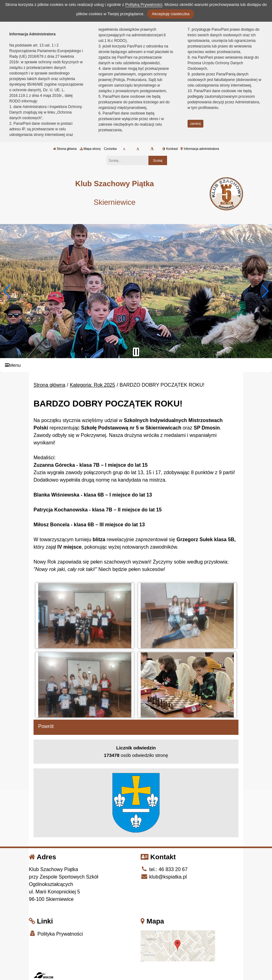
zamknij (196, 124)
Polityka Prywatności (56, 934)
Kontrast (170, 149)
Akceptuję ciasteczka (171, 14)
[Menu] (136, 365)
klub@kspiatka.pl (164, 877)
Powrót (46, 726)
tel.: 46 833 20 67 (164, 869)
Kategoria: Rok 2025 (93, 385)
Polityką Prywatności (144, 4)
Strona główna (65, 149)
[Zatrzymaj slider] (136, 352)
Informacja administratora (200, 149)
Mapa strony (90, 149)
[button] (7, 291)
